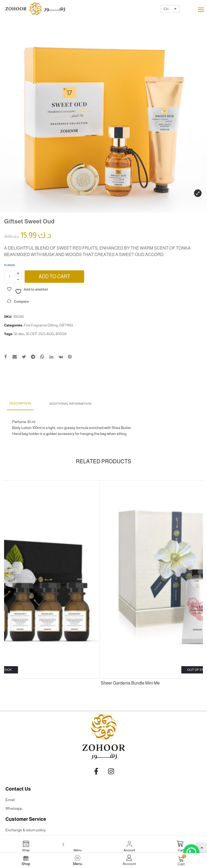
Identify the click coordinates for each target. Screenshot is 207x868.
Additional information (70, 404)
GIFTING (66, 325)
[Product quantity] (9, 277)
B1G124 (61, 334)
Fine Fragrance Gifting (41, 325)
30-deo (19, 334)
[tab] (20, 404)
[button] (191, 852)
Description (20, 403)
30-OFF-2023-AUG (40, 334)
